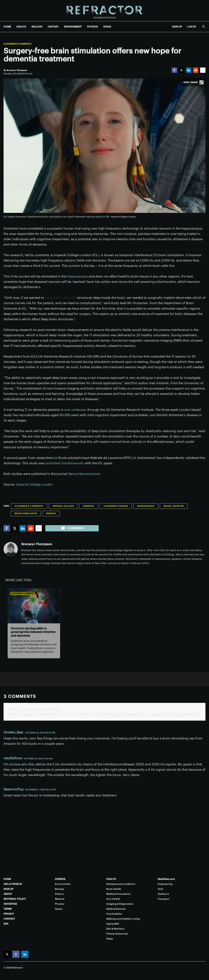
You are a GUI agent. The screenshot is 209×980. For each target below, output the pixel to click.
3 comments (72, 528)
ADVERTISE (10, 904)
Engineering (165, 884)
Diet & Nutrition (115, 929)
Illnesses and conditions (121, 884)
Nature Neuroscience (84, 474)
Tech (160, 889)
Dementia (89, 506)
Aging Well (113, 924)
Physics (60, 904)
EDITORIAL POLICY (15, 899)
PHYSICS (93, 27)
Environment (63, 884)
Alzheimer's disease (116, 506)
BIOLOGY (37, 27)
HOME (7, 27)
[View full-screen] (202, 82)
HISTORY (53, 27)
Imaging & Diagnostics (120, 904)
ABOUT (8, 894)
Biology (60, 889)
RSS (6, 924)
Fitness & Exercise (117, 934)
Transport (164, 899)
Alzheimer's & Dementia (17, 44)
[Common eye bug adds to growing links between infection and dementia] (34, 606)
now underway (75, 410)
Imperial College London (35, 484)
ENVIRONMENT (73, 27)
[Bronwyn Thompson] (17, 70)
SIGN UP (177, 27)
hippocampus (77, 276)
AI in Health (113, 899)
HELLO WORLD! (13, 884)
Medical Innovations (118, 894)
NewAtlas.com (166, 879)
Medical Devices (116, 909)
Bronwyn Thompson (37, 544)
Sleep (110, 939)
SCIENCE (60, 879)
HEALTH (21, 27)
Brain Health (114, 889)
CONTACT (9, 919)
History (59, 894)
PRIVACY (9, 914)
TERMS (8, 909)
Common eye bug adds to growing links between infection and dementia (33, 632)
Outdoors (163, 894)
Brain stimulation (26, 513)
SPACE (107, 27)
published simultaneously (65, 463)
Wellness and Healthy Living (123, 919)
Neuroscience (146, 506)
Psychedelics (114, 914)
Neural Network (174, 506)
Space (59, 909)
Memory (51, 513)
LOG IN (191, 27)
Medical (60, 899)
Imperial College (63, 506)
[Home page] (104, 11)
